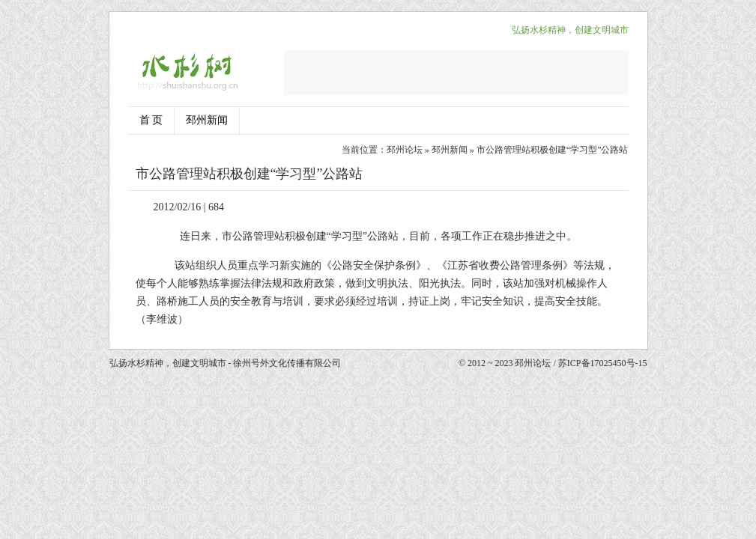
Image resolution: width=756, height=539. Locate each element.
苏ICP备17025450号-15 (603, 363)
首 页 (151, 120)
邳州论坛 (405, 150)
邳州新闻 (207, 120)
